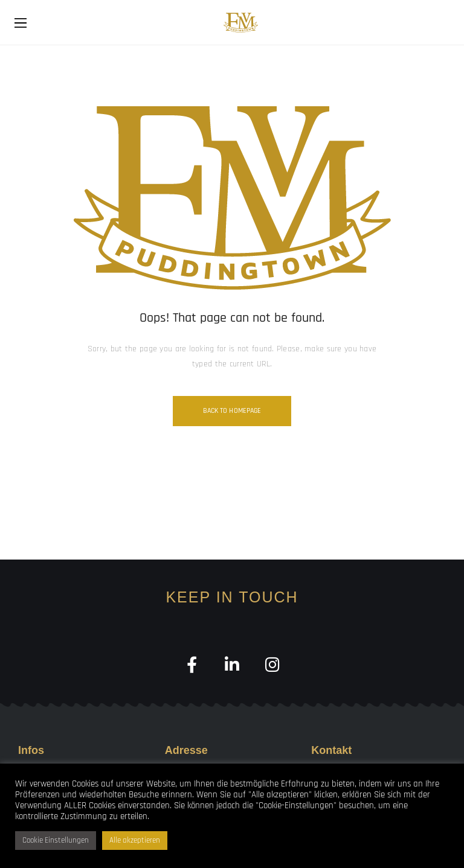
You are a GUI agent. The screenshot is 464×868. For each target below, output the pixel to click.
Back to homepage (232, 411)
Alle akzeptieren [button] (135, 840)
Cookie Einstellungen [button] (56, 840)
